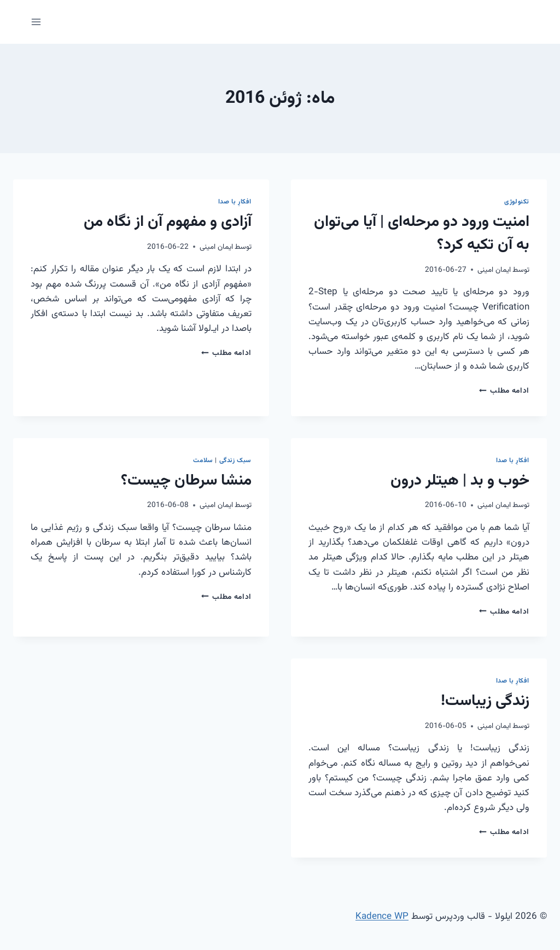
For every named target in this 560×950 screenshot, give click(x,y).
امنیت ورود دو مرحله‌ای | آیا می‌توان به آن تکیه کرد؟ (422, 234)
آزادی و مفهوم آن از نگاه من (168, 222)
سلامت (203, 461)
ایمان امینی (494, 270)
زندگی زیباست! (485, 701)
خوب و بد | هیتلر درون (460, 481)
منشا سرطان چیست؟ (186, 481)
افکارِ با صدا (235, 202)
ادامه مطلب (504, 391)
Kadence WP (382, 917)
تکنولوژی (517, 202)
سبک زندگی (235, 461)
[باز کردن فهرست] (36, 22)
